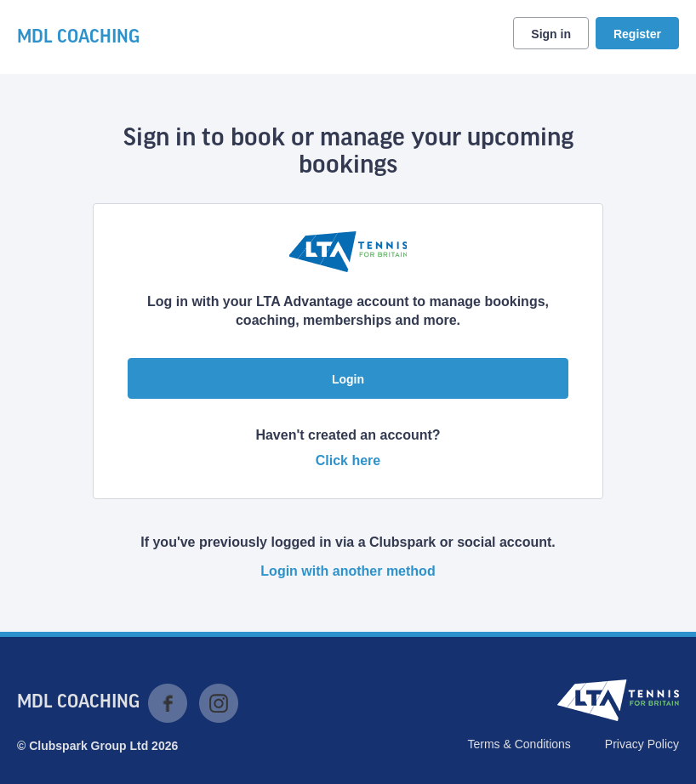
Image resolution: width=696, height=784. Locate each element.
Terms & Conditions (519, 744)
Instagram (219, 703)
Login (348, 379)
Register (637, 34)
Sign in (551, 34)
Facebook (168, 703)
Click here (348, 460)
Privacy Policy (642, 744)
